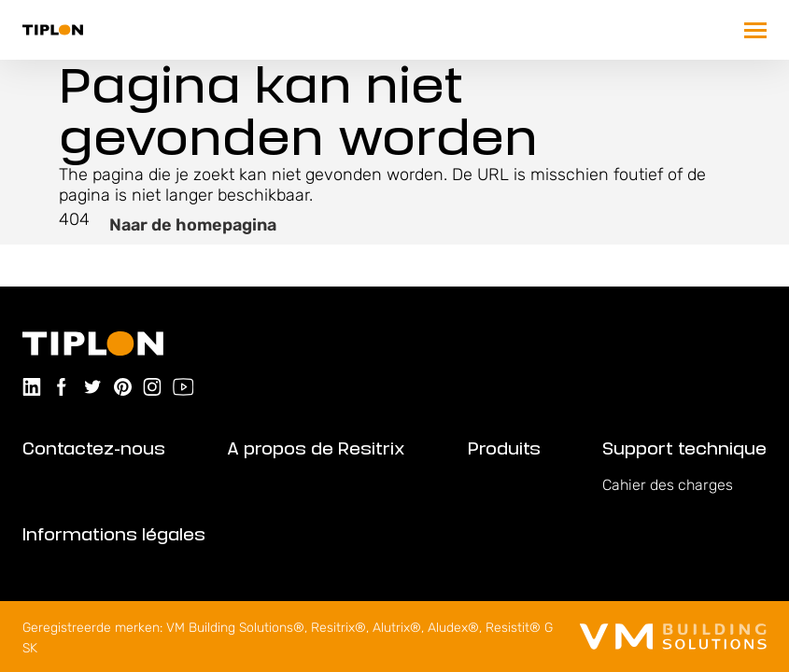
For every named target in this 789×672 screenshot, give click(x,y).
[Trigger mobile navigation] (755, 30)
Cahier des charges (668, 485)
